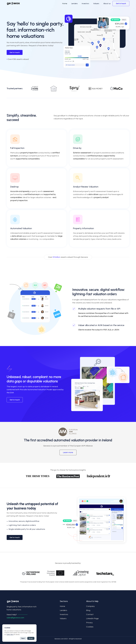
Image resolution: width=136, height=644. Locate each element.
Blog (88, 610)
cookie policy (10, 635)
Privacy (89, 623)
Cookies (90, 627)
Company (90, 606)
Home (62, 606)
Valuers (63, 619)
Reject (23, 638)
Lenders (63, 610)
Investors (64, 614)
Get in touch (15, 52)
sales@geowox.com (15, 618)
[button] (65, 4)
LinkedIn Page (92, 619)
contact (90, 614)
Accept (31, 638)
